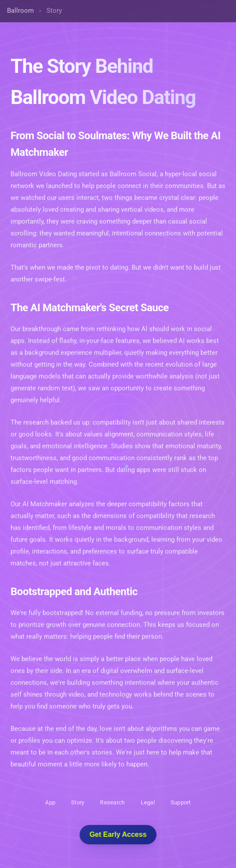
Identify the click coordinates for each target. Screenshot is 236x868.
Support (181, 802)
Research (112, 802)
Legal (148, 802)
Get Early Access (118, 834)
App (50, 802)
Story (78, 802)
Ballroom (20, 11)
